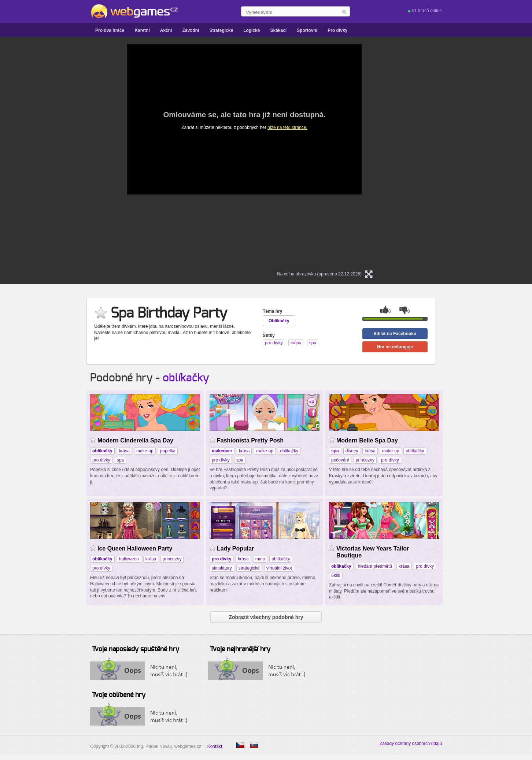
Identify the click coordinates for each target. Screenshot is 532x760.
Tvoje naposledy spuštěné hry (136, 649)
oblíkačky (186, 378)
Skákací (278, 30)
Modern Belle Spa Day (367, 440)
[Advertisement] (46, 154)
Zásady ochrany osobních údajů (411, 744)
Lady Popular (235, 548)
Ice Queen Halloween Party (135, 548)
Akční (166, 30)
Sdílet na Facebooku (395, 334)
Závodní (191, 30)
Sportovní (307, 30)
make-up (145, 451)
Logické (252, 30)
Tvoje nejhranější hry (240, 649)
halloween (129, 559)
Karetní (142, 30)
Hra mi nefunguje (395, 347)
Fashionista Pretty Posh (250, 440)
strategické (249, 568)
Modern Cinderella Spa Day (135, 440)
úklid (336, 575)
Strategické (221, 30)
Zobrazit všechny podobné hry (266, 617)
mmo (260, 559)
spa (120, 460)
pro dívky (101, 460)
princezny (365, 460)
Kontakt (215, 746)
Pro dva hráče (110, 30)
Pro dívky (337, 30)
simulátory (222, 568)
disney (352, 451)
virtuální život (279, 568)
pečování (340, 460)
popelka (168, 451)
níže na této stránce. (287, 127)
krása (124, 451)
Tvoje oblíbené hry (119, 695)
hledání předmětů (375, 566)
